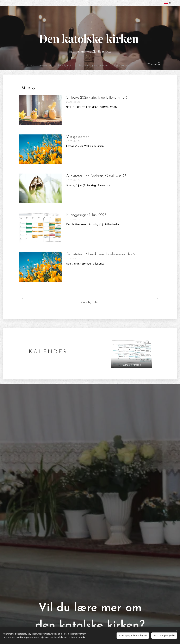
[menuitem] (48, 64)
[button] (126, 64)
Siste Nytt (30, 88)
